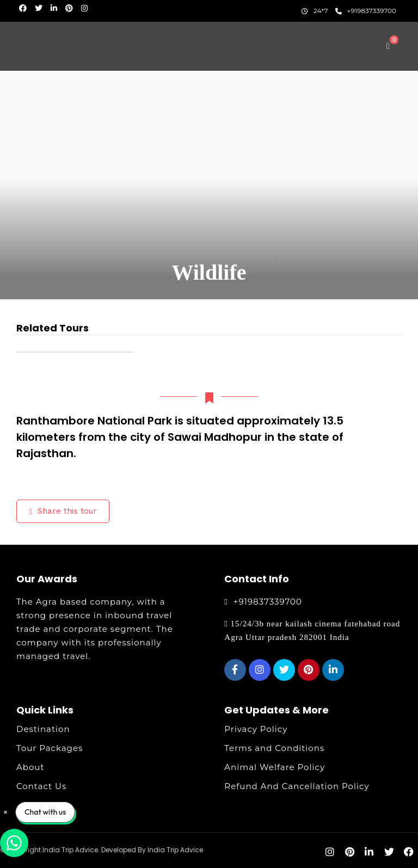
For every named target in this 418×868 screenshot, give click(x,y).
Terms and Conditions (274, 748)
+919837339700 (366, 11)
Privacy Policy (256, 729)
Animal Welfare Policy (275, 767)
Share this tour (63, 511)
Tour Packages (50, 748)
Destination (43, 729)
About (30, 767)
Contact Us (41, 786)
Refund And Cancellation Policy (297, 786)
